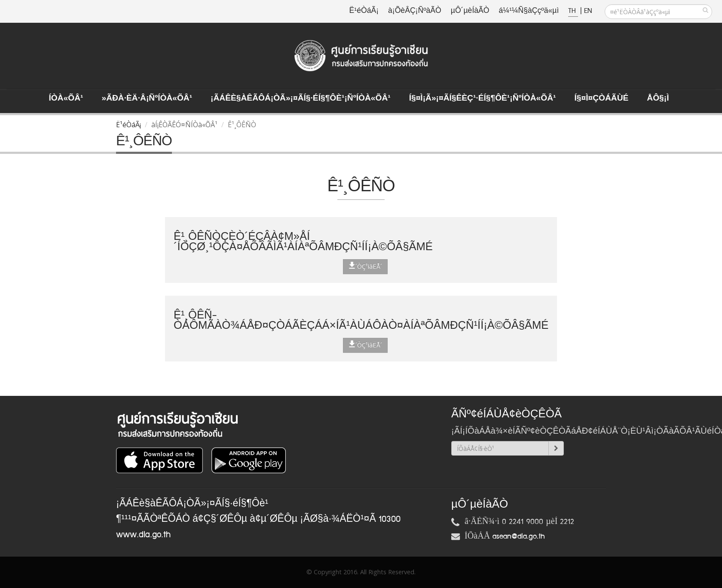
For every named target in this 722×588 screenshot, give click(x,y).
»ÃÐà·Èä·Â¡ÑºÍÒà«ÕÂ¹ (147, 98)
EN (588, 11)
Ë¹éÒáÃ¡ (364, 11)
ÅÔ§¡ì (658, 98)
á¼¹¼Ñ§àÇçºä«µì (529, 11)
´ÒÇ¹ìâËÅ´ (365, 266)
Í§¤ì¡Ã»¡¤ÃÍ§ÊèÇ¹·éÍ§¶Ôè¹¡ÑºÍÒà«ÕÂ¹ (483, 98)
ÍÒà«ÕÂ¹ (66, 98)
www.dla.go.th (143, 535)
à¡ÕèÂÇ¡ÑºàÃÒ (415, 11)
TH (573, 11)
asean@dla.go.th (519, 536)
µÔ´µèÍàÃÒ (470, 11)
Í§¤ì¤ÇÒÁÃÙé (601, 98)
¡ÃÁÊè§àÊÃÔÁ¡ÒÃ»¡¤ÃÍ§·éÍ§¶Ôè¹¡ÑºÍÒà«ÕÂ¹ (301, 98)
